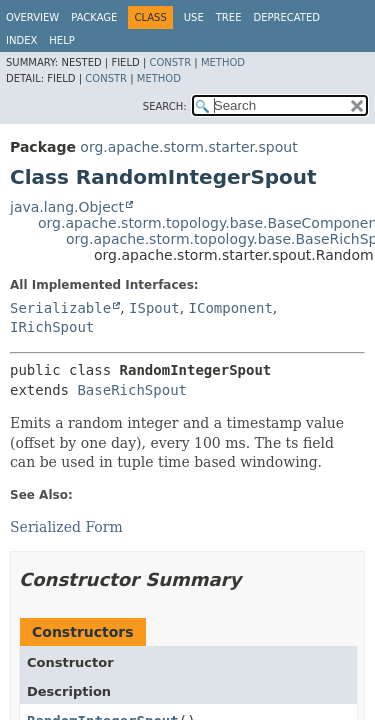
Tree (229, 17)
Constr (170, 62)
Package (94, 17)
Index (21, 40)
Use (194, 17)
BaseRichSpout (132, 390)
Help (61, 40)
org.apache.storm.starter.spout (188, 147)
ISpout (154, 308)
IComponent (231, 308)
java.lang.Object (67, 207)
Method (223, 62)
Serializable (60, 308)
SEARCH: (165, 106)
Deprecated (286, 17)
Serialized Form (66, 527)
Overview (32, 17)
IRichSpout (52, 327)
